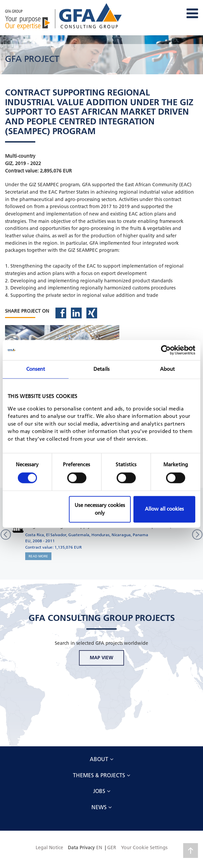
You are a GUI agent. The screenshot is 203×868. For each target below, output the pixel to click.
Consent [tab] (36, 369)
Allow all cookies (164, 509)
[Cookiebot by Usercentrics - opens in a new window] (166, 350)
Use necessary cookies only (100, 509)
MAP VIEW (101, 658)
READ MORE (38, 556)
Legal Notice (49, 847)
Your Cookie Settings (144, 847)
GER (112, 847)
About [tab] (168, 369)
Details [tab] (101, 369)
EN (99, 847)
